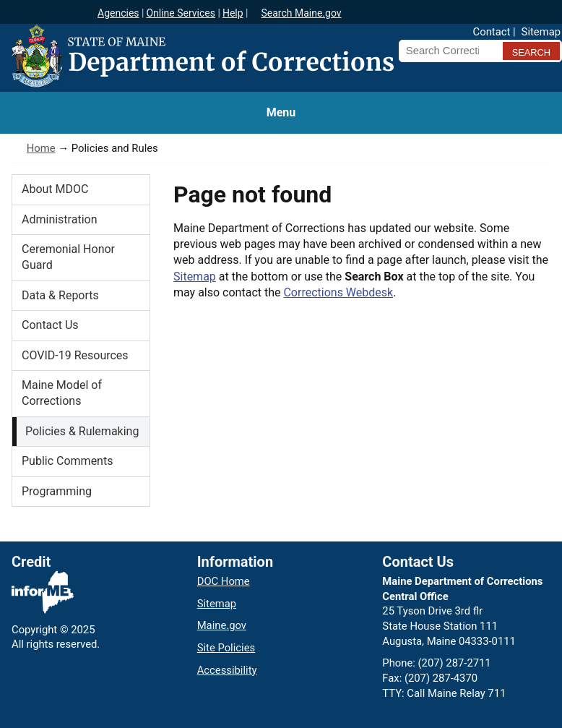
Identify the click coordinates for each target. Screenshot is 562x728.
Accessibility (227, 670)
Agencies (118, 13)
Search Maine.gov (301, 13)
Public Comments (67, 461)
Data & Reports (60, 295)
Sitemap (541, 32)
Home (41, 148)
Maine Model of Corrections (62, 393)
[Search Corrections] (448, 51)
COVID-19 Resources (75, 355)
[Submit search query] (531, 51)
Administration (60, 219)
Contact (492, 32)
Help (233, 13)
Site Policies (226, 648)
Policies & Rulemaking (82, 431)
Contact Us (50, 325)
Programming (57, 491)
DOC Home (224, 581)
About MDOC (55, 189)
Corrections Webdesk (338, 292)
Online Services (181, 13)
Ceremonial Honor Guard (68, 257)
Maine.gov (222, 625)
